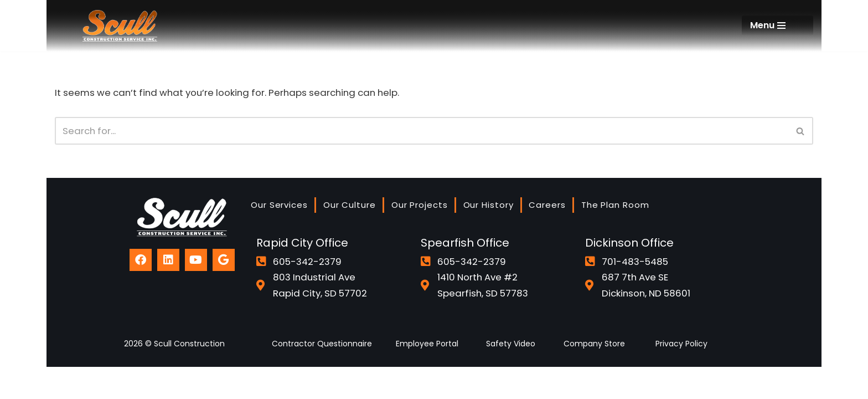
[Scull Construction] (120, 26)
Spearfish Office (465, 274)
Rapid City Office (302, 274)
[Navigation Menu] (777, 25)
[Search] (422, 131)
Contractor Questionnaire (322, 376)
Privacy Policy (681, 376)
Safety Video (511, 376)
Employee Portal (427, 376)
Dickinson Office (629, 274)
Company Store (594, 376)
